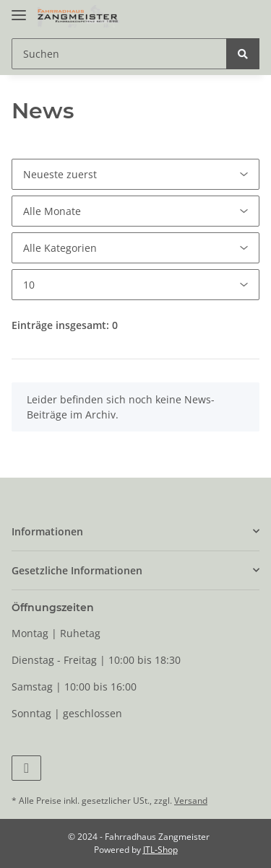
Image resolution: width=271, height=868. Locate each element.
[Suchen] (119, 54)
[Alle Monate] (135, 211)
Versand (191, 801)
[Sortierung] (135, 174)
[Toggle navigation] (19, 9)
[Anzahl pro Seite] (135, 285)
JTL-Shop (160, 850)
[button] (135, 531)
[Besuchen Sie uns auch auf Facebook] (26, 768)
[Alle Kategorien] (135, 248)
